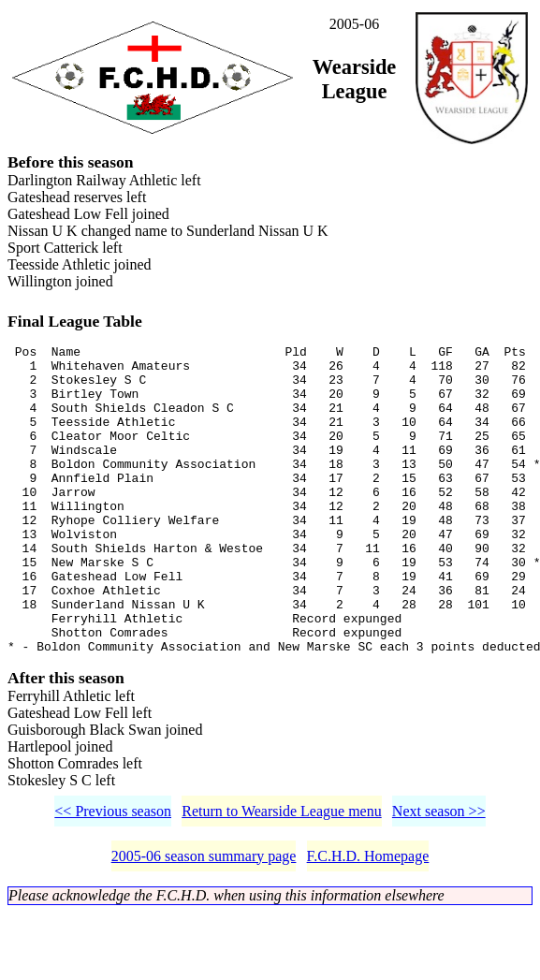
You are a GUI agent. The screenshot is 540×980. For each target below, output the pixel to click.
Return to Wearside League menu (281, 878)
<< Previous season (113, 878)
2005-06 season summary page (204, 923)
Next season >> (439, 878)
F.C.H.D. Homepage (368, 923)
